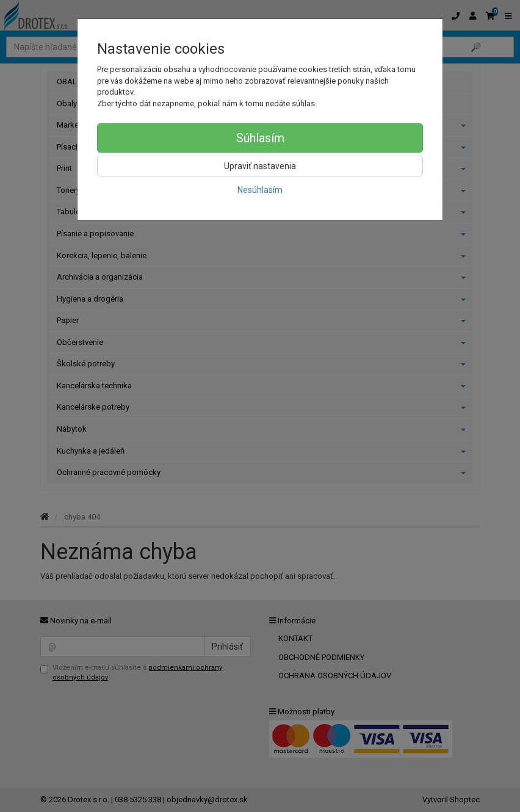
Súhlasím (260, 138)
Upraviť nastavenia (260, 166)
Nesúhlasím (260, 190)
